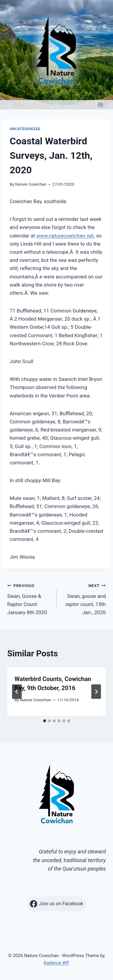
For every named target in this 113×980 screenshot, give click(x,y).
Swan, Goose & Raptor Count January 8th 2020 (29, 598)
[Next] (96, 692)
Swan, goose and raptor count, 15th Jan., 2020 (84, 598)
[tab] (45, 721)
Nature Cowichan (31, 184)
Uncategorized (25, 129)
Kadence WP (56, 963)
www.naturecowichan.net (65, 236)
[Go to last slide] (17, 692)
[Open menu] (100, 105)
